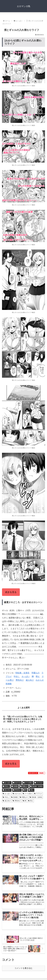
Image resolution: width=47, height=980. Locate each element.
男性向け (20, 680)
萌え (38, 676)
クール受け (28, 783)
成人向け (30, 680)
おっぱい (26, 676)
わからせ (40, 680)
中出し (17, 676)
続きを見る (11, 592)
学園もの (35, 673)
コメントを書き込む (24, 968)
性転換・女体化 (22, 673)
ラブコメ (39, 783)
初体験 (9, 684)
